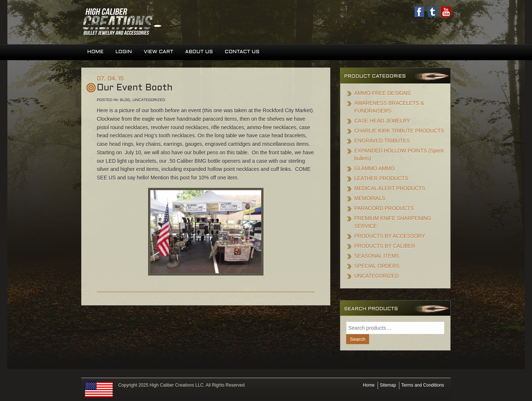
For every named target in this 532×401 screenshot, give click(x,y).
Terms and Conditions (423, 385)
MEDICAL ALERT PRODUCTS (390, 188)
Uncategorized (149, 100)
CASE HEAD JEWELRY (382, 121)
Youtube (446, 12)
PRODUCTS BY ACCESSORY (390, 236)
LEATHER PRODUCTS (381, 178)
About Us (199, 52)
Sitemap (388, 385)
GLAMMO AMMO (374, 168)
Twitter (433, 12)
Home (95, 52)
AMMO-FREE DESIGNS (382, 93)
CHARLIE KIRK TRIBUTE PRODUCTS (399, 131)
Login (124, 52)
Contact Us (242, 52)
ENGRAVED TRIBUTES (382, 141)
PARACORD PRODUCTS (384, 208)
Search (358, 339)
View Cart (158, 52)
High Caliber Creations (174, 22)
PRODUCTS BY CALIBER (385, 246)
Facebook (419, 12)
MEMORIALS (370, 198)
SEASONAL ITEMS (377, 256)
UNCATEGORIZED (376, 276)
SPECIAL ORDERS (377, 266)
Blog (125, 100)
